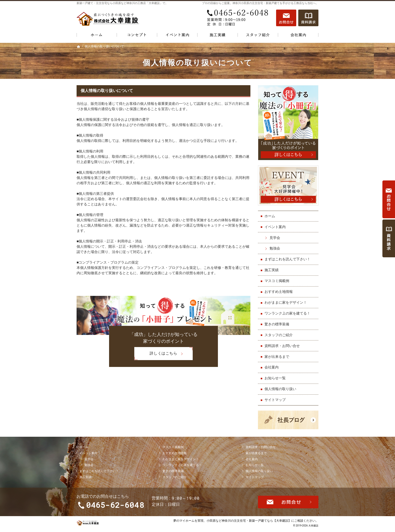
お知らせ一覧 (275, 378)
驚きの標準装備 (277, 324)
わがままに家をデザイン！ (286, 302)
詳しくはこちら (156, 354)
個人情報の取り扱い (280, 389)
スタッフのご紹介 (279, 335)
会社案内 (272, 367)
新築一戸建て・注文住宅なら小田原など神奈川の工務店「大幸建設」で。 (122, 3)
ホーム (270, 216)
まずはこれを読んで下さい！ (287, 259)
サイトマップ (275, 400)
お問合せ (286, 18)
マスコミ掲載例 (277, 281)
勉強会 (275, 248)
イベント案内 (275, 227)
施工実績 (272, 270)
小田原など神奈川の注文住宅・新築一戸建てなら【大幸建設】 (249, 521)
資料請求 (308, 18)
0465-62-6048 (239, 18)
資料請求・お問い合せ (282, 346)
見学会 (275, 238)
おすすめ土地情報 (279, 292)
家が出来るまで (277, 357)
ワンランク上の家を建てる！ (287, 313)
